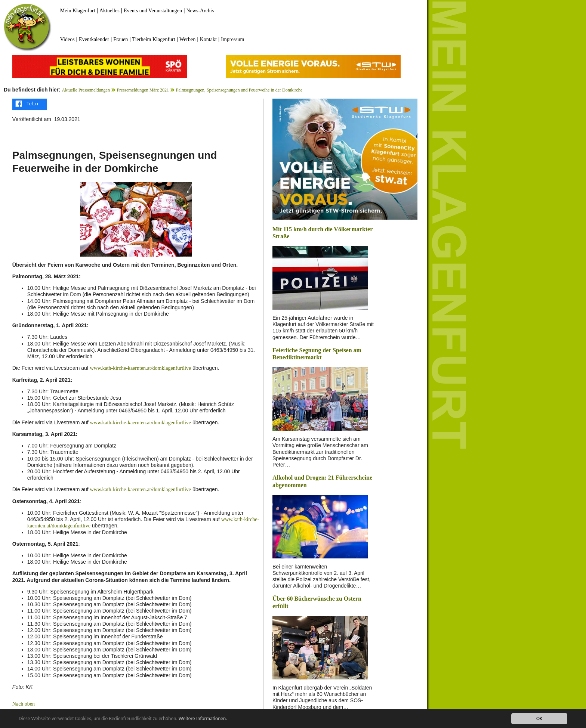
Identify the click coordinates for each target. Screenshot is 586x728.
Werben (187, 39)
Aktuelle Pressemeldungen (86, 90)
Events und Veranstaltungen (153, 11)
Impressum (232, 39)
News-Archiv (201, 11)
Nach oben (24, 704)
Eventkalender (94, 39)
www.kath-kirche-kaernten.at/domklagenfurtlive (141, 368)
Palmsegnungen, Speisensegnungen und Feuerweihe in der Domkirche (239, 90)
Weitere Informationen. (203, 719)
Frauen (121, 39)
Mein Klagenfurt (78, 11)
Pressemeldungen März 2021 (143, 90)
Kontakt (208, 39)
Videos (67, 39)
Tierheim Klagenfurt (154, 39)
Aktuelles (110, 11)
